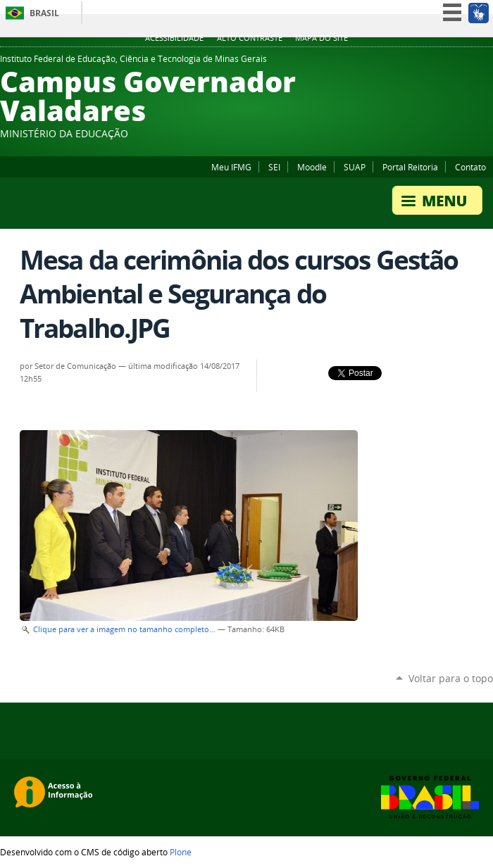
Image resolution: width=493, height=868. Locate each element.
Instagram (451, 63)
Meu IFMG (231, 167)
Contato (470, 167)
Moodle (312, 167)
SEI (274, 167)
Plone (181, 852)
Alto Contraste (250, 38)
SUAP (355, 167)
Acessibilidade (174, 38)
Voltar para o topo (451, 678)
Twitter (486, 63)
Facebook (416, 63)
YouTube (468, 63)
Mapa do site (322, 38)
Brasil (44, 13)
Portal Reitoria (410, 167)
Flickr (433, 63)
